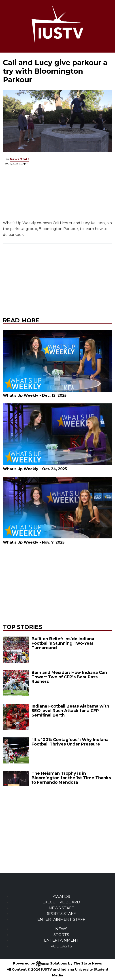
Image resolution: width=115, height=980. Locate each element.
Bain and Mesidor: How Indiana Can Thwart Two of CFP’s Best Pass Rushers (69, 677)
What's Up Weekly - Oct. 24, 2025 (35, 469)
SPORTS (61, 935)
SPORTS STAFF (61, 914)
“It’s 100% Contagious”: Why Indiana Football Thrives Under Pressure (70, 742)
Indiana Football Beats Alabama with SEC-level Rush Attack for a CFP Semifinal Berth (70, 711)
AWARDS (61, 896)
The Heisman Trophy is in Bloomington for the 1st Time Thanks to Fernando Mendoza (71, 778)
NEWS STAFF (61, 908)
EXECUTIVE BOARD (61, 902)
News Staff (19, 159)
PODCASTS (61, 946)
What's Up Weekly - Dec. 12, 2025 (35, 395)
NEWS (61, 929)
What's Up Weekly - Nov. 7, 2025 (34, 542)
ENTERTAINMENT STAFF (61, 919)
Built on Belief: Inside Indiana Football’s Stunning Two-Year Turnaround (63, 643)
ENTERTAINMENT (61, 940)
